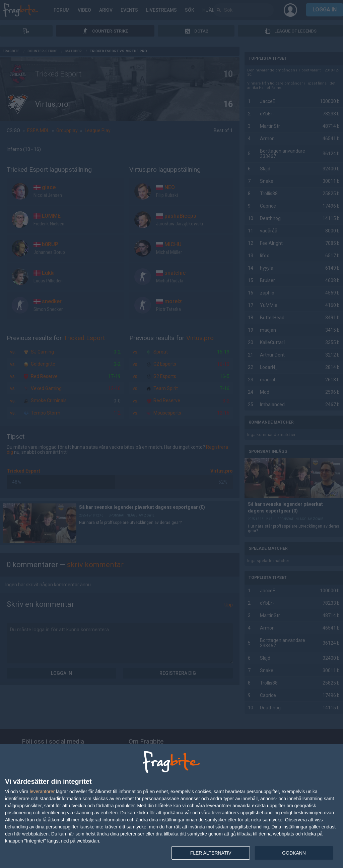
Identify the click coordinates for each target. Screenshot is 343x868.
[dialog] (171, 806)
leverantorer (42, 792)
